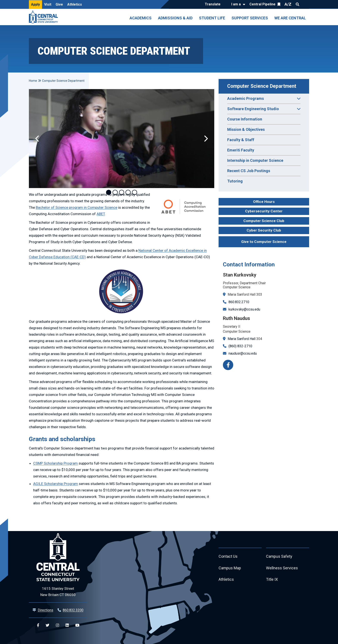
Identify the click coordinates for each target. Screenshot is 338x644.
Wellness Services (282, 568)
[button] (38, 139)
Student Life (212, 18)
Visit (48, 4)
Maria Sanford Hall (242, 339)
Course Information (245, 119)
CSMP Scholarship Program (56, 463)
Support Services (250, 18)
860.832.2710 (239, 302)
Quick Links (305, 4)
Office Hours (264, 202)
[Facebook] (228, 365)
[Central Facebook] (38, 625)
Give (59, 4)
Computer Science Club (264, 221)
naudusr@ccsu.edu (243, 353)
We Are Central (290, 18)
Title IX (272, 580)
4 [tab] (128, 192)
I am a (236, 4)
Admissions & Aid (175, 18)
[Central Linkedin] (67, 625)
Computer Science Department (262, 86)
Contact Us (228, 557)
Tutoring (235, 181)
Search (297, 4)
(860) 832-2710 (240, 346)
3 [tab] (122, 192)
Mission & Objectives (246, 129)
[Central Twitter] (48, 625)
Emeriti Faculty (241, 150)
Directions (45, 610)
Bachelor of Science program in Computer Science (77, 207)
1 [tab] (109, 192)
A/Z (288, 4)
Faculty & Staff (241, 140)
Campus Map (230, 568)
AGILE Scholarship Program (56, 484)
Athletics (75, 4)
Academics (141, 18)
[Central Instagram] (57, 625)
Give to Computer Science (264, 242)
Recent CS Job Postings (249, 171)
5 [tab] (135, 192)
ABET (101, 214)
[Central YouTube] (77, 625)
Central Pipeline (262, 4)
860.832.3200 (73, 610)
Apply (35, 4)
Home (33, 81)
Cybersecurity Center (264, 211)
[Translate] (214, 5)
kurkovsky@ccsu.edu (244, 309)
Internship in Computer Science (255, 160)
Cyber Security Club (264, 230)
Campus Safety (279, 557)
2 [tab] (115, 192)
